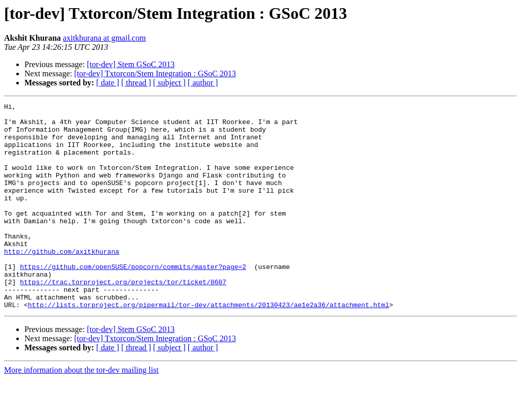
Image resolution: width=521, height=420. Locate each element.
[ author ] (203, 83)
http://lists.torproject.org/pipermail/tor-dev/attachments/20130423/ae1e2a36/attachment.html (209, 346)
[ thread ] (136, 83)
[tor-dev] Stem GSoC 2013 (131, 64)
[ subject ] (169, 83)
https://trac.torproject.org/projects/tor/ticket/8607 (123, 318)
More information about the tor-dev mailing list (81, 411)
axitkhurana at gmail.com (105, 38)
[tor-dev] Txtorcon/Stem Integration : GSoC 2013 (155, 73)
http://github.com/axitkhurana (62, 282)
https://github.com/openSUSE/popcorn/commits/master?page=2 (133, 300)
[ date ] (108, 83)
